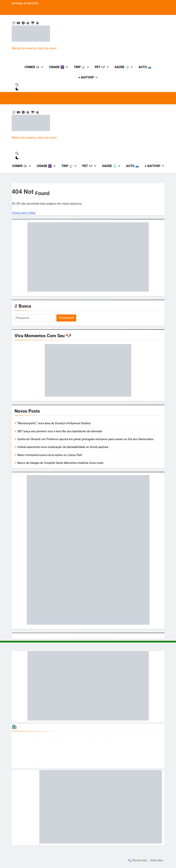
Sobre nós (157, 860)
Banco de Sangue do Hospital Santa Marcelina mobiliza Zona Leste (60, 463)
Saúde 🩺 (122, 67)
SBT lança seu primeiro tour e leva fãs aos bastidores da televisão (60, 431)
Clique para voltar (24, 213)
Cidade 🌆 (57, 67)
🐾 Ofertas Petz (138, 860)
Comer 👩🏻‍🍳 (32, 67)
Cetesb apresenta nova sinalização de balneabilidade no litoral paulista (63, 447)
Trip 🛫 (80, 67)
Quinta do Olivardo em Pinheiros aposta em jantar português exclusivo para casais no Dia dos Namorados (85, 439)
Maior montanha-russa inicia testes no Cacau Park (50, 455)
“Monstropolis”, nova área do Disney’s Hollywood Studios (54, 423)
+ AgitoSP (86, 77)
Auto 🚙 (145, 67)
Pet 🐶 (100, 67)
